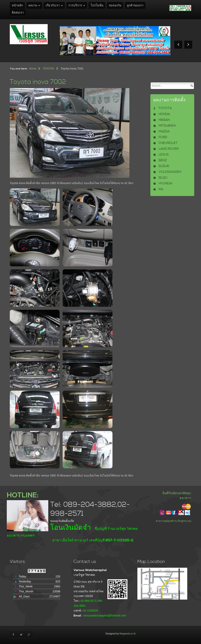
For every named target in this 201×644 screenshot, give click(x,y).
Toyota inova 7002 (38, 82)
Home (33, 69)
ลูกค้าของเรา (135, 5)
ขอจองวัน (115, 5)
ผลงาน (33, 5)
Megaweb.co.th (128, 634)
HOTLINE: (23, 495)
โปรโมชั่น (97, 5)
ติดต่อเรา (18, 13)
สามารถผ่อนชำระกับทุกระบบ (173, 521)
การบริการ (75, 5)
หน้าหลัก (17, 5)
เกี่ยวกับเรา (53, 5)
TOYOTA (48, 69)
